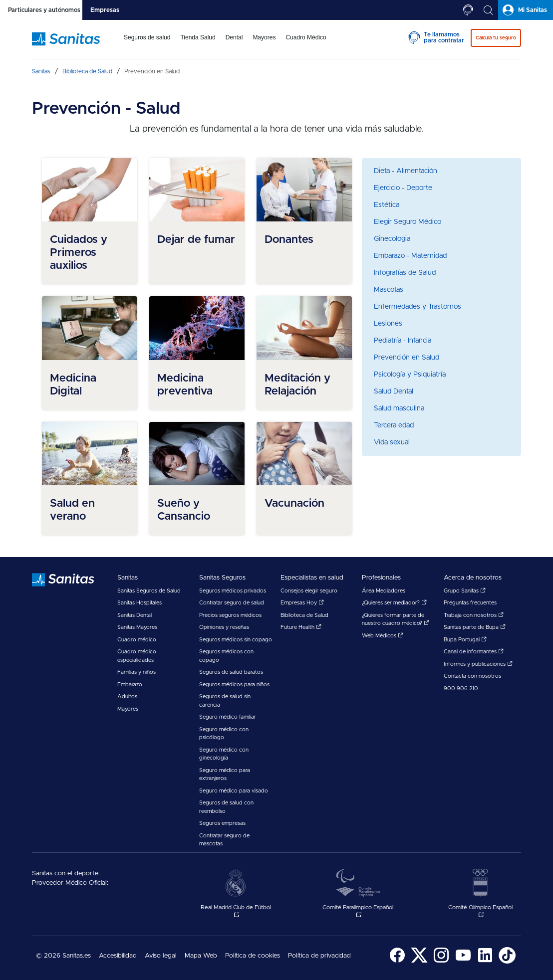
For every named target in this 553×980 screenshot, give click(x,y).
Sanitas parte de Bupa (475, 627)
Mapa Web (201, 956)
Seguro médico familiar (228, 717)
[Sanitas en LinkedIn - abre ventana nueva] (485, 962)
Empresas (105, 10)
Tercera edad (394, 425)
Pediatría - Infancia (403, 341)
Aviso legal (161, 956)
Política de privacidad (319, 956)
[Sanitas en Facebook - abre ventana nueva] (397, 962)
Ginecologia (392, 239)
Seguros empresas (222, 823)
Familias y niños (137, 672)
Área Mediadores (384, 591)
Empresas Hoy (302, 603)
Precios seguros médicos (230, 615)
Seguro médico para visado (234, 791)
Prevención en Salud (407, 358)
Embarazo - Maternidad (410, 256)
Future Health (301, 627)
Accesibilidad (118, 956)
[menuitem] (147, 44)
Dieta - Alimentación (406, 171)
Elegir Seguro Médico (408, 222)
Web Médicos (383, 636)
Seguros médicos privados (233, 591)
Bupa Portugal (465, 640)
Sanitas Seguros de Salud (149, 591)
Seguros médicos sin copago (236, 640)
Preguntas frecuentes (470, 603)
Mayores (128, 709)
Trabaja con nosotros (474, 615)
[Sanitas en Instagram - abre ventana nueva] (441, 962)
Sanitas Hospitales (139, 603)
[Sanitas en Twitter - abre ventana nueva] (419, 962)
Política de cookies (253, 956)
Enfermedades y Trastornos (417, 307)
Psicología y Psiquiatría (410, 375)
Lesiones (388, 324)
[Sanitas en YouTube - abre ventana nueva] (463, 962)
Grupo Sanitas (465, 591)
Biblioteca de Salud (304, 615)
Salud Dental (394, 392)
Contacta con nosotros (472, 676)
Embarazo (130, 685)
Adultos (127, 696)
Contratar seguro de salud (232, 603)
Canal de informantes (474, 652)
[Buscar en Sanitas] (488, 10)
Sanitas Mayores (137, 627)
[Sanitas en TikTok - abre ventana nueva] (507, 962)
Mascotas (389, 290)
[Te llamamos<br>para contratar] (468, 10)
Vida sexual (392, 442)
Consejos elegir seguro (309, 591)
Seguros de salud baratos (231, 672)
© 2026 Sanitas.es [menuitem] (63, 956)
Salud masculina (399, 408)
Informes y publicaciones (478, 664)
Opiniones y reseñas (224, 627)
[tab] (41, 10)
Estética (387, 205)
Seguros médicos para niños (234, 685)
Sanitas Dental (135, 615)
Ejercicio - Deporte (403, 188)
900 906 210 (461, 688)
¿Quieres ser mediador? (394, 603)
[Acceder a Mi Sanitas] (526, 10)
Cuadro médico (137, 640)
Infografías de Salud (405, 273)
